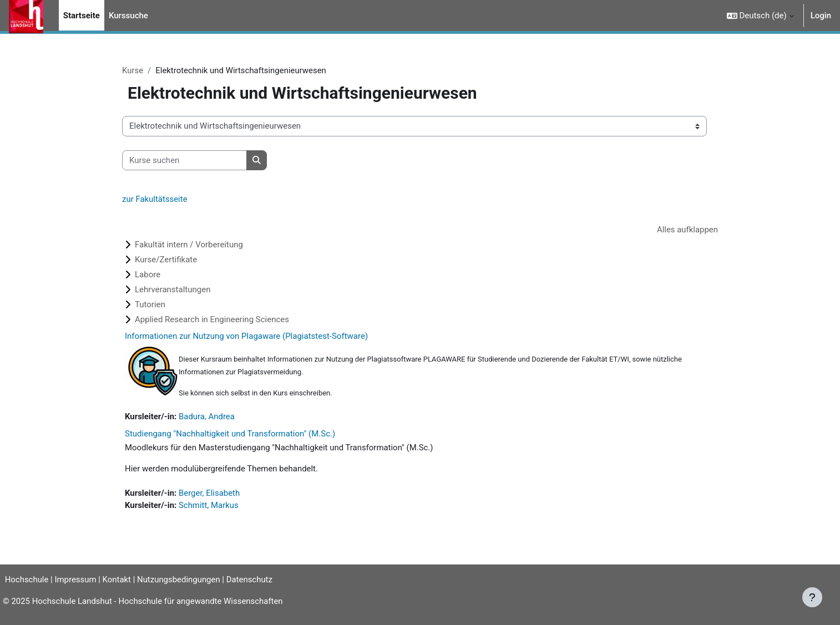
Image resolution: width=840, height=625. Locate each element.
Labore (148, 275)
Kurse (133, 70)
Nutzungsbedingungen (183, 580)
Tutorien (150, 305)
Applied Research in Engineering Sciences (212, 320)
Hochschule (26, 580)
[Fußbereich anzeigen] (812, 597)
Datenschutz (254, 580)
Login (821, 16)
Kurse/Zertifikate (166, 260)
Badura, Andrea (207, 417)
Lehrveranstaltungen (173, 290)
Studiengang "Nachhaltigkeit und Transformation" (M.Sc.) (230, 434)
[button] (760, 16)
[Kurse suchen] (184, 161)
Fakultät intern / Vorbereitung (189, 245)
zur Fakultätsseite (155, 200)
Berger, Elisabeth (210, 494)
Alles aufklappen (687, 230)
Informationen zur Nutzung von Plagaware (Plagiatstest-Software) (246, 337)
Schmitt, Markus (209, 506)
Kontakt (121, 580)
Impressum (79, 580)
